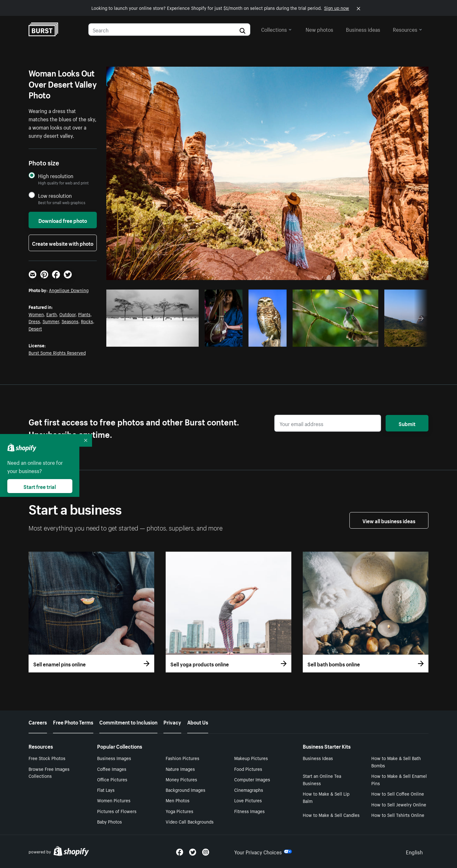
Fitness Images (249, 811)
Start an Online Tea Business (322, 779)
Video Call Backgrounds (190, 821)
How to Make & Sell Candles (331, 815)
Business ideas (363, 29)
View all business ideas (389, 520)
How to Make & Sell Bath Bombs (396, 761)
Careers (38, 722)
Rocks (87, 321)
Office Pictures (112, 779)
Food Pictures (248, 769)
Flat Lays (106, 790)
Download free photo (63, 220)
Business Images (114, 758)
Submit (407, 423)
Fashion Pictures (182, 758)
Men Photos (178, 800)
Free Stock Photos (47, 758)
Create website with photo (63, 243)
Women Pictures (114, 800)
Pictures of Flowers (117, 811)
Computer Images (252, 779)
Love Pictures (248, 800)
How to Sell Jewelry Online (399, 804)
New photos (319, 29)
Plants (84, 314)
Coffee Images (112, 769)
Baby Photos (109, 821)
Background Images (185, 790)
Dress (34, 321)
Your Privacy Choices (263, 851)
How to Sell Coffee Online (398, 793)
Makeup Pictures (251, 758)
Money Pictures (181, 779)
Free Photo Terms (73, 722)
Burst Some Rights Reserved (57, 352)
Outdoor (67, 314)
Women (36, 314)
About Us (198, 722)
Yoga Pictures (179, 811)
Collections (276, 29)
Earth (52, 314)
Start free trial (40, 486)
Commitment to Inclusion (128, 722)
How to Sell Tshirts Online (398, 815)
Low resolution (55, 195)
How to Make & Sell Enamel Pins (399, 779)
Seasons (70, 321)
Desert (35, 328)
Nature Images (180, 769)
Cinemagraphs (249, 790)
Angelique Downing (69, 290)
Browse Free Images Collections (49, 772)
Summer (51, 321)
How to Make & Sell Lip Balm (326, 797)
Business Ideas (318, 758)
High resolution (56, 176)
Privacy (172, 722)
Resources (407, 29)
